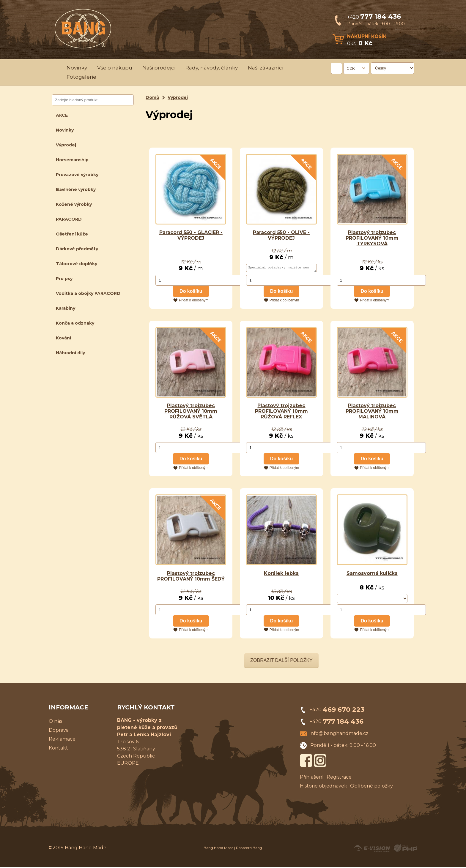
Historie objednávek (323, 787)
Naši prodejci (159, 68)
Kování (63, 338)
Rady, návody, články (212, 68)
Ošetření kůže (72, 234)
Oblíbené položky (371, 787)
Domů (152, 97)
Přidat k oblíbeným (194, 301)
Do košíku (191, 292)
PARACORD (69, 219)
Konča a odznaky (75, 323)
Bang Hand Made (218, 849)
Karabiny (66, 308)
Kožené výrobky (74, 204)
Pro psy (64, 279)
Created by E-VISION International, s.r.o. (372, 849)
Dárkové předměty (77, 249)
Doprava (59, 731)
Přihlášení (312, 778)
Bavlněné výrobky (76, 189)
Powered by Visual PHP (405, 849)
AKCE (62, 115)
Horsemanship (72, 160)
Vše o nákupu (115, 68)
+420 (374, 17)
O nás (55, 722)
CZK (351, 68)
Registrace (339, 778)
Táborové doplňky (77, 264)
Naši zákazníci (266, 68)
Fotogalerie (81, 77)
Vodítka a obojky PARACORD (88, 293)
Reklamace (62, 740)
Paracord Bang (249, 849)
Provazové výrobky (77, 175)
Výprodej (66, 145)
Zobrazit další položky (281, 661)
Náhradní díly (70, 353)
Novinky (77, 68)
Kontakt (58, 749)
